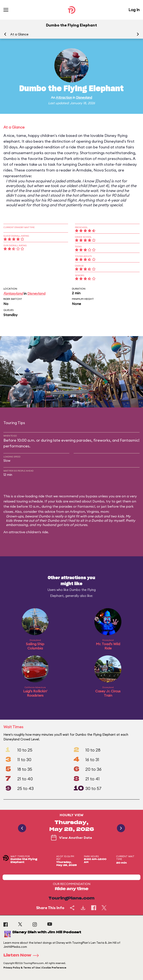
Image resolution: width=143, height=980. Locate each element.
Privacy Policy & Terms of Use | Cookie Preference (35, 968)
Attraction (64, 97)
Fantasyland (13, 293)
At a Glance (19, 34)
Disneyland (84, 97)
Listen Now (22, 955)
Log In (134, 10)
